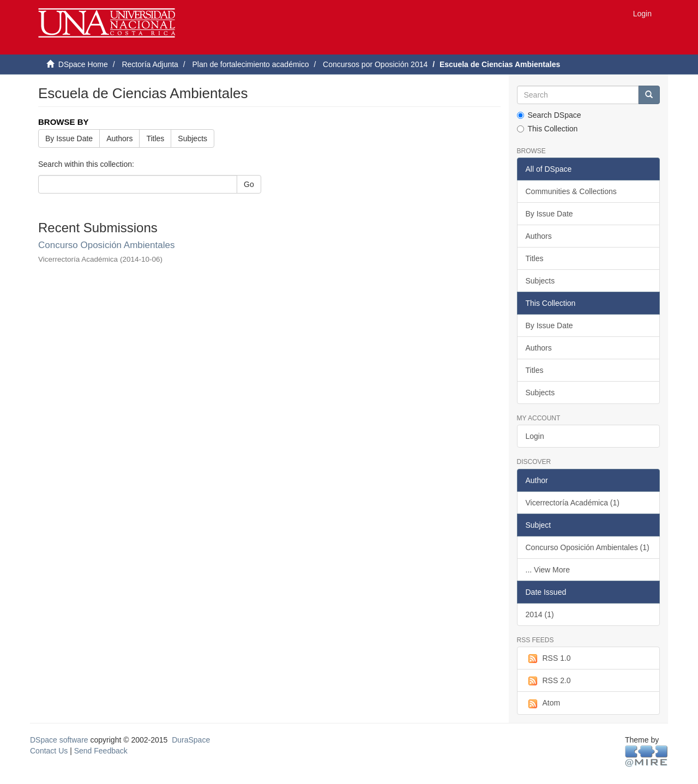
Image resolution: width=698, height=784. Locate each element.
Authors (119, 138)
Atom (543, 703)
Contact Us (49, 751)
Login (535, 436)
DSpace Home (83, 64)
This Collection (547, 129)
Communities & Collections (571, 191)
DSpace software (59, 740)
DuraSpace (191, 740)
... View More (548, 570)
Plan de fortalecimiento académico (250, 64)
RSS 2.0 (548, 681)
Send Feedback (101, 751)
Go (249, 184)
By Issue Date (69, 138)
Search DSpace (549, 115)
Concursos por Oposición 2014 (375, 64)
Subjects (192, 138)
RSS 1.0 (548, 659)
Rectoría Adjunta (150, 64)
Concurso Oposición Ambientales (106, 245)
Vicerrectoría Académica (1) (573, 503)
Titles (155, 138)
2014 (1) (540, 614)
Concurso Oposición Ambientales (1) (588, 547)
